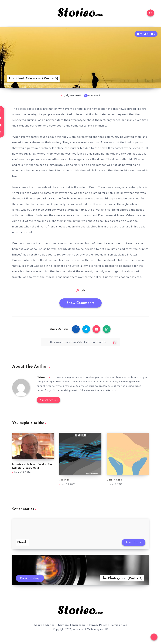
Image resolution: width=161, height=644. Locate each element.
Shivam (42, 377)
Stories (50, 625)
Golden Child (114, 480)
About (38, 625)
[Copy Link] (81, 342)
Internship (79, 625)
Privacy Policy (98, 625)
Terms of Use (119, 625)
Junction (64, 480)
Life (83, 291)
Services (63, 625)
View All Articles (49, 400)
